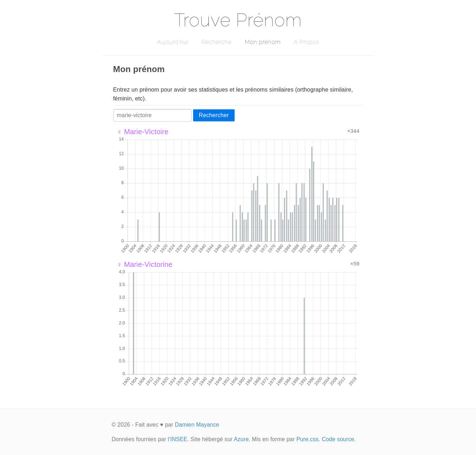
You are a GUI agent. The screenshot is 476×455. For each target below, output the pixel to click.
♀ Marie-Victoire (143, 132)
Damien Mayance (197, 425)
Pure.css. (308, 439)
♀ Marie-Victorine (145, 264)
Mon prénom (262, 42)
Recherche (217, 42)
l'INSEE (178, 439)
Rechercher (214, 115)
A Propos (307, 42)
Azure (241, 439)
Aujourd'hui (173, 42)
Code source (338, 439)
